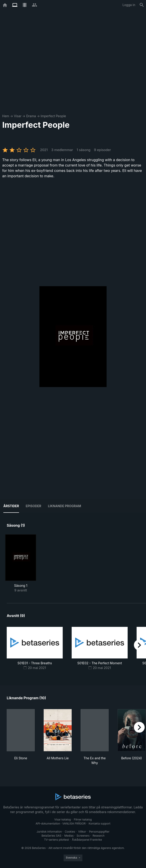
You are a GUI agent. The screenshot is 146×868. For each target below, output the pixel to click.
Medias (69, 836)
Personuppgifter (99, 832)
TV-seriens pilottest (57, 840)
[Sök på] (142, 5)
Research (98, 836)
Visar (18, 116)
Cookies (70, 832)
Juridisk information (49, 832)
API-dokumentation (48, 824)
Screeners (83, 836)
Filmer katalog (83, 819)
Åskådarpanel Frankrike (87, 840)
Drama (31, 116)
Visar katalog (62, 819)
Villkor (82, 832)
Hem (6, 116)
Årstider (11, 506)
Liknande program (64, 506)
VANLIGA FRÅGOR (74, 824)
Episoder (33, 506)
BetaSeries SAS (52, 836)
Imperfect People (53, 116)
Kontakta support (100, 824)
